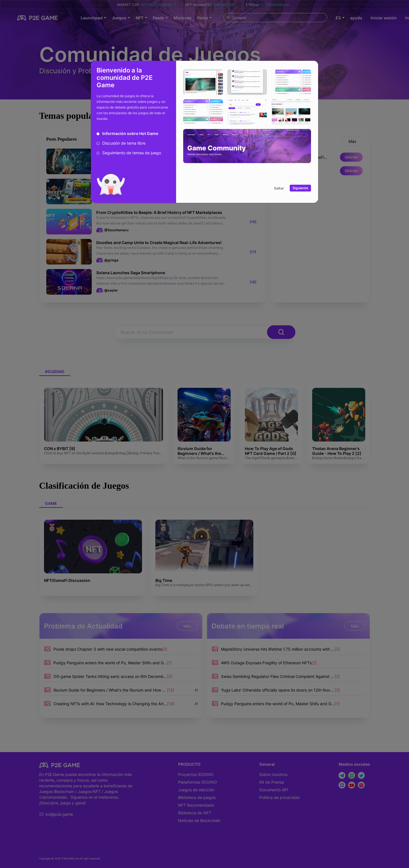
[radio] (127, 134)
